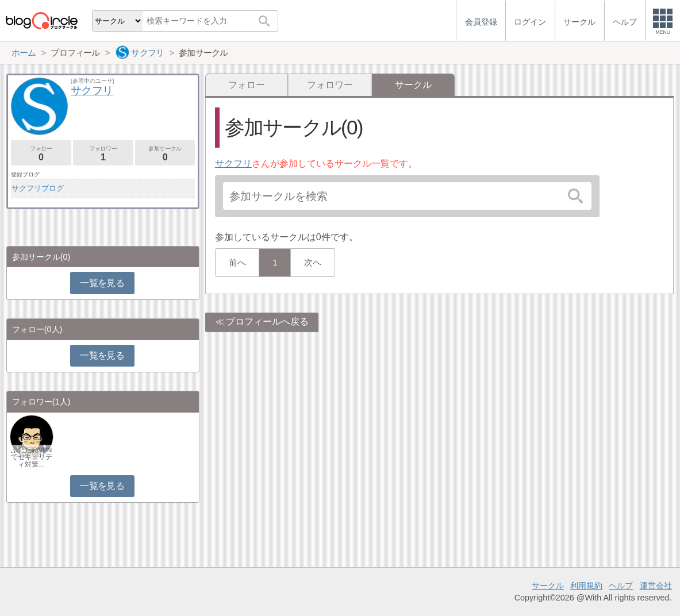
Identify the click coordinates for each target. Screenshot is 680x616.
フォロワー (330, 85)
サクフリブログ (38, 188)
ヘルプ (621, 586)
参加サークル (165, 154)
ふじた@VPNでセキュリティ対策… (32, 457)
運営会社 (656, 586)
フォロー (247, 85)
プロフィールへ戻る (267, 322)
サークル (548, 586)
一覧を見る (102, 283)
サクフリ (233, 163)
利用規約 (586, 586)
